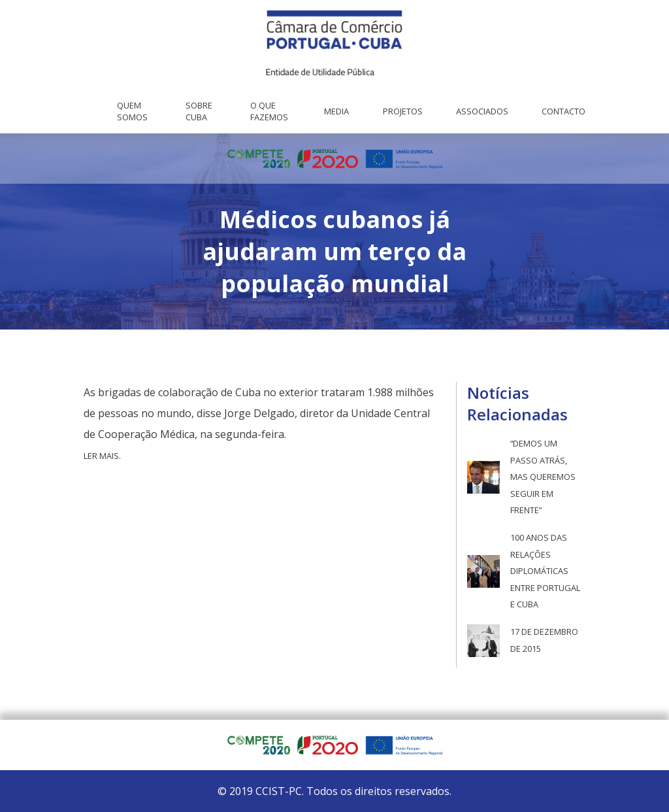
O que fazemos (269, 111)
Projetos (403, 111)
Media (336, 111)
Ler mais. (102, 456)
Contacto (563, 111)
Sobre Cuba (199, 111)
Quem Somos (132, 111)
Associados (482, 111)
